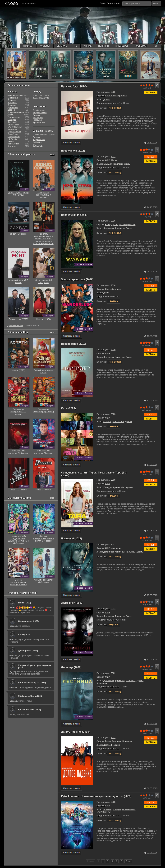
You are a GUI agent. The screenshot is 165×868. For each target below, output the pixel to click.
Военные (12, 105)
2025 (113, 92)
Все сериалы (42, 135)
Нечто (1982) (25, 603)
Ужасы (127, 164)
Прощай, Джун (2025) (74, 86)
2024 (47, 95)
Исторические (14, 117)
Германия (127, 741)
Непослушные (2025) (74, 215)
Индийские (38, 117)
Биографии (102, 683)
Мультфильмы (103, 812)
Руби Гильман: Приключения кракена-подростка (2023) (96, 796)
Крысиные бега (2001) (30, 710)
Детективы (109, 228)
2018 (113, 285)
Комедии (108, 164)
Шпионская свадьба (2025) (32, 683)
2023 (113, 414)
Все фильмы (16, 95)
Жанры (38, 145)
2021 (47, 98)
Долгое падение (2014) (75, 732)
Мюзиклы (12, 129)
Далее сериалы (15, 326)
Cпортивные (14, 136)
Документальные (16, 112)
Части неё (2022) (71, 539)
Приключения (129, 809)
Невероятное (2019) (74, 344)
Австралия (116, 548)
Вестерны (12, 103)
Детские (11, 110)
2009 (113, 480)
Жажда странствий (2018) (77, 279)
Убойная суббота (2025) (30, 696)
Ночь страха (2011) (73, 151)
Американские (40, 113)
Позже (128, 861)
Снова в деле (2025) (28, 621)
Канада (109, 224)
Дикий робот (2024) (28, 651)
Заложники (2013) (72, 603)
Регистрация (113, 3)
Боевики (107, 809)
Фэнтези (107, 422)
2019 (113, 350)
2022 (113, 544)
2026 (35, 95)
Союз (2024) (24, 635)
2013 (113, 609)
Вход (102, 3)
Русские (37, 115)
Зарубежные (39, 110)
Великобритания (119, 96)
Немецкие (37, 120)
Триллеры (118, 164)
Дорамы (49, 131)
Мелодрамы (127, 487)
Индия (114, 160)
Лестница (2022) (71, 667)
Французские (39, 122)
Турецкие (37, 142)
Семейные (13, 134)
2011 (113, 156)
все (52, 154)
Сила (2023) (68, 408)
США (108, 96)
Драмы (107, 99)
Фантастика (118, 422)
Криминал (120, 357)
